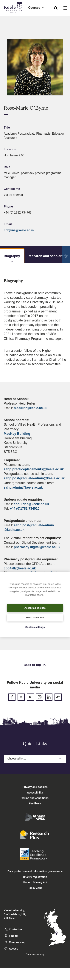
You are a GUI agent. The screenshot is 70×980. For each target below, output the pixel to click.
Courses (36, 8)
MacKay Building (17, 434)
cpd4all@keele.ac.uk (20, 568)
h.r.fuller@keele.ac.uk (31, 408)
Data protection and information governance (35, 871)
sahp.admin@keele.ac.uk (23, 487)
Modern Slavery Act (35, 882)
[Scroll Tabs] (66, 255)
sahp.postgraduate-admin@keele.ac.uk (34, 478)
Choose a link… (35, 759)
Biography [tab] (12, 259)
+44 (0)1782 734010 (25, 509)
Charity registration (35, 877)
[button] (56, 8)
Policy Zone (35, 888)
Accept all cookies (35, 608)
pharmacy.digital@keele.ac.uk (37, 547)
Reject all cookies (35, 617)
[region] (35, 605)
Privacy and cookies (35, 787)
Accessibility (14, 19)
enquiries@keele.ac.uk (31, 504)
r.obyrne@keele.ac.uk (19, 230)
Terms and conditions (35, 798)
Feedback (35, 803)
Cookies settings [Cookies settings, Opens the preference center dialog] (35, 627)
